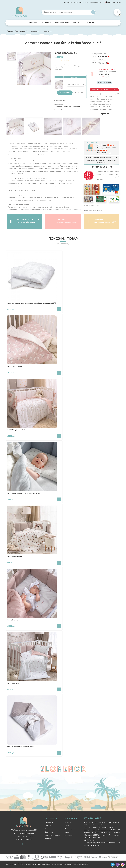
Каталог (46, 23)
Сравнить (79, 93)
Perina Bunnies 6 (13, 620)
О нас (67, 832)
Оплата (48, 826)
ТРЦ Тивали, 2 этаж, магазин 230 (75, 2)
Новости (68, 822)
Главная (33, 23)
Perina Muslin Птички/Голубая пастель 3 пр (24, 493)
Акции (76, 23)
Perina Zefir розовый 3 (15, 367)
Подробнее (104, 114)
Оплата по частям (104, 83)
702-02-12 (99, 63)
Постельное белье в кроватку (28, 31)
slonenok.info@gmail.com (24, 833)
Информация (61, 23)
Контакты (89, 23)
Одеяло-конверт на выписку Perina (20, 747)
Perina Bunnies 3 (13, 683)
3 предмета (47, 31)
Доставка (49, 832)
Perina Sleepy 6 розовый (16, 430)
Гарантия (49, 822)
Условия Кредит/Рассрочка (104, 90)
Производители (71, 829)
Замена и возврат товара (52, 837)
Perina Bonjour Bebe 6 (15, 557)
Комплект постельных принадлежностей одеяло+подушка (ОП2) (32, 303)
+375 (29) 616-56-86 (112, 2)
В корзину (66, 93)
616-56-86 (99, 57)
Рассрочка (49, 829)
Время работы (96, 2)
